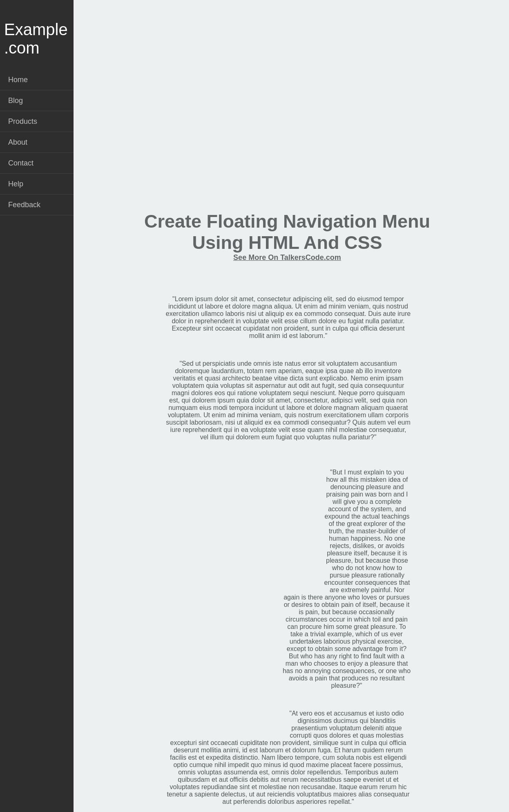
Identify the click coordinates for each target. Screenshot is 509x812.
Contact (21, 163)
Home (18, 80)
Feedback (24, 205)
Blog (16, 101)
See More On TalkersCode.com (287, 257)
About (18, 142)
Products (23, 121)
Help (16, 184)
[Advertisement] (287, 133)
